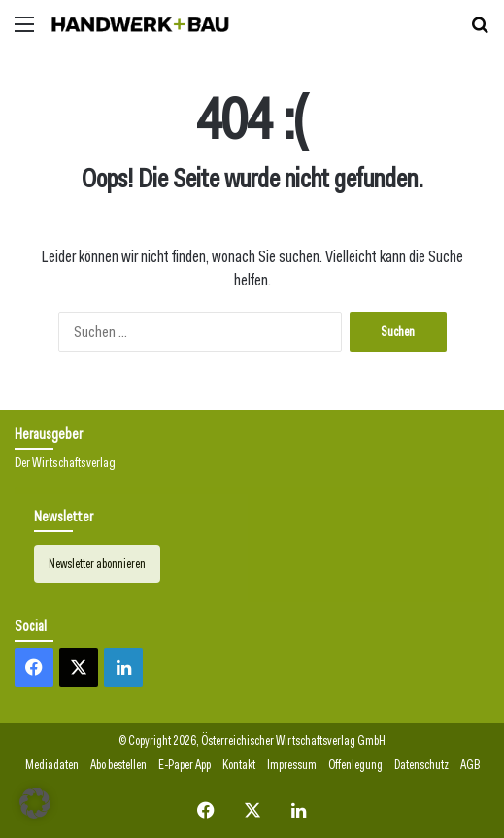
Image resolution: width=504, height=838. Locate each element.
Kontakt (239, 765)
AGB (470, 765)
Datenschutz (421, 765)
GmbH (371, 740)
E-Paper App (185, 765)
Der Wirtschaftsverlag (65, 462)
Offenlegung (355, 765)
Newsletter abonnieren (97, 564)
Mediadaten (52, 765)
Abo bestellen (118, 765)
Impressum (292, 765)
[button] (35, 803)
